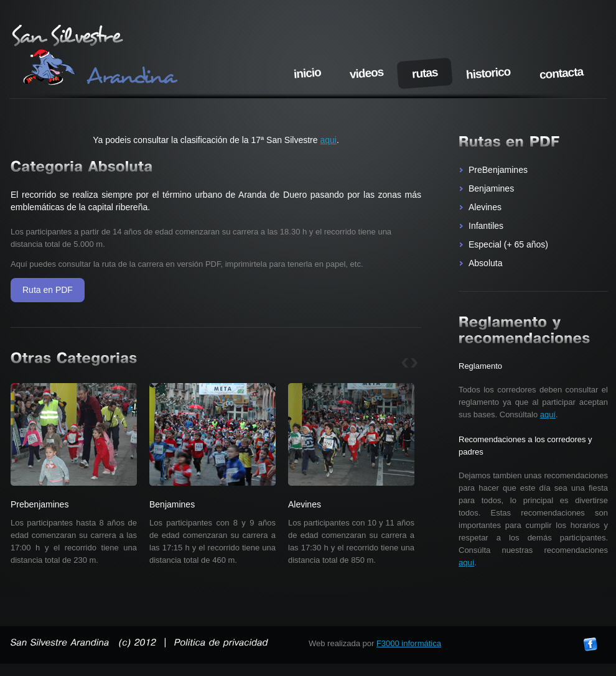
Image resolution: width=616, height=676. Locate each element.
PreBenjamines (498, 170)
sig (414, 363)
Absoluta (485, 263)
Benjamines (491, 188)
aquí (548, 414)
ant (405, 363)
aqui (328, 140)
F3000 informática (409, 643)
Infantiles (486, 226)
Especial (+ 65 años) (508, 244)
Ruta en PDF (48, 290)
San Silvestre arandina (96, 56)
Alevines (485, 207)
